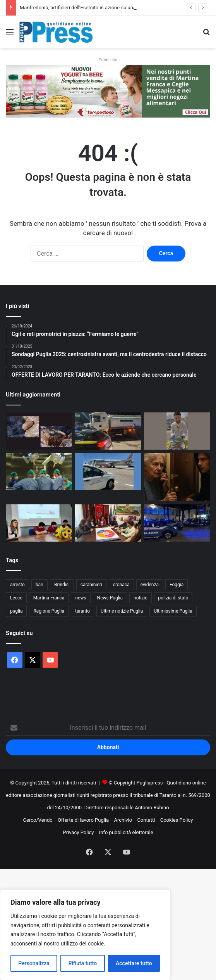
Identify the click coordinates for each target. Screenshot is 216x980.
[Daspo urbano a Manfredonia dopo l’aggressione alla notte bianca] (177, 523)
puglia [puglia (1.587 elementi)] (16, 611)
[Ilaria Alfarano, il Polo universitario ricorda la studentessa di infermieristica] (39, 523)
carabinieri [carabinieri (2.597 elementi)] (91, 585)
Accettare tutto (134, 963)
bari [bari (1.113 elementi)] (39, 585)
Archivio (123, 820)
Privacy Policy (78, 832)
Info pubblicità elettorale (126, 832)
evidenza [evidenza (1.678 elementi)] (150, 585)
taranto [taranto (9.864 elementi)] (82, 611)
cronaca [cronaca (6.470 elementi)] (121, 585)
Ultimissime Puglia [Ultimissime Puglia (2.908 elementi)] (173, 611)
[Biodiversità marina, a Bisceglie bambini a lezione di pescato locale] (177, 431)
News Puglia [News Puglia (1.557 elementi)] (110, 598)
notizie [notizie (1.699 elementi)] (141, 598)
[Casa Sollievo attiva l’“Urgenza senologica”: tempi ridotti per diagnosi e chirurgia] (39, 471)
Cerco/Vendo (38, 820)
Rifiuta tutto (83, 963)
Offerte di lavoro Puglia (83, 820)
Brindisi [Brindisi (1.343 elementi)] (62, 585)
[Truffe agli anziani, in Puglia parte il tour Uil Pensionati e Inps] (177, 477)
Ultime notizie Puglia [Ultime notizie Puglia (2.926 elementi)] (122, 611)
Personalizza (34, 963)
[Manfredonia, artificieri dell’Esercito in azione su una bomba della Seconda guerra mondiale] (39, 431)
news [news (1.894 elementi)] (81, 598)
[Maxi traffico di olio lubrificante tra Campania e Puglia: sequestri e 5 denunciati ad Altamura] (108, 431)
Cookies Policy (177, 820)
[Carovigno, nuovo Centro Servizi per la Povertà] (108, 523)
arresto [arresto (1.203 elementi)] (17, 585)
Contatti (146, 820)
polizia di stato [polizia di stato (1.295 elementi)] (173, 598)
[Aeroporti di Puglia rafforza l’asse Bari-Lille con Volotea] (108, 471)
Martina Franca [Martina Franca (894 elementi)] (49, 598)
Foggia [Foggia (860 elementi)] (177, 585)
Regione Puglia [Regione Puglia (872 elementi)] (49, 611)
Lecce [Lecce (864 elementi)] (16, 598)
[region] (85, 935)
